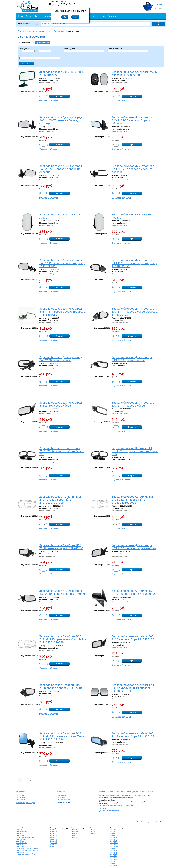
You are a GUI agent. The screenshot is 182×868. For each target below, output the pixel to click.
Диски (28, 16)
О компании (102, 792)
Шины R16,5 (114, 847)
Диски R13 (54, 830)
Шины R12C (114, 832)
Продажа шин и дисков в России (26, 854)
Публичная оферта (105, 808)
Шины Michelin (20, 833)
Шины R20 (114, 858)
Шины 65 (93, 833)
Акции (117, 792)
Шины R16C (114, 848)
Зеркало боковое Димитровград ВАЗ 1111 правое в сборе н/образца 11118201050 (63, 312)
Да (65, 17)
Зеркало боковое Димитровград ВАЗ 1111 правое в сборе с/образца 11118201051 (135, 312)
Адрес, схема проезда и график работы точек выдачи (116, 806)
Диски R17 (54, 837)
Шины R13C (114, 835)
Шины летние (61, 795)
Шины (20, 16)
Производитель (70, 49)
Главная (21, 31)
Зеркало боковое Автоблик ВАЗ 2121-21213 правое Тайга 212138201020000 (133, 500)
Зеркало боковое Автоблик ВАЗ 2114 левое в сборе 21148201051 (134, 735)
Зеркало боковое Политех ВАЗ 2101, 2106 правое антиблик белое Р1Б (135, 451)
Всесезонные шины (63, 799)
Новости (110, 792)
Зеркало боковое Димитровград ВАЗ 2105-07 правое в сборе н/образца (61, 169)
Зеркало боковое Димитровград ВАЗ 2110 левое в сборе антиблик (134, 547)
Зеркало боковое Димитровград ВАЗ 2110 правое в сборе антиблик (62, 592)
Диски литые (20, 795)
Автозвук (112, 16)
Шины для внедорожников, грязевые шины (29, 850)
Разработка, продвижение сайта (148, 822)
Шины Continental (21, 843)
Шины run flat (20, 852)
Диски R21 (54, 845)
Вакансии (143, 792)
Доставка (135, 792)
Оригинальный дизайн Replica (25, 803)
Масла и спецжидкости (45, 16)
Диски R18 (54, 839)
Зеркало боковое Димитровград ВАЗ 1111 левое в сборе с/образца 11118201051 (134, 263)
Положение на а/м (115, 49)
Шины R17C (114, 852)
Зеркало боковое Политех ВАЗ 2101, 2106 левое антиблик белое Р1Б (62, 451)
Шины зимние (62, 797)
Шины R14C (114, 839)
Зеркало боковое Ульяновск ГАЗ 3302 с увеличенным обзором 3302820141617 (133, 688)
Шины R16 (114, 845)
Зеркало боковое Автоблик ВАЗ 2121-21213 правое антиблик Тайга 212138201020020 (63, 639)
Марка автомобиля (27, 56)
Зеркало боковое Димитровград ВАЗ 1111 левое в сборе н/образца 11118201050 (62, 263)
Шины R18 (114, 854)
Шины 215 (75, 835)
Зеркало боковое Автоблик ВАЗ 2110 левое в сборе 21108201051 (134, 638)
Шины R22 (114, 862)
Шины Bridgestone (21, 832)
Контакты (151, 792)
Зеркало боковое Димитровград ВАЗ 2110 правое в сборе (133, 404)
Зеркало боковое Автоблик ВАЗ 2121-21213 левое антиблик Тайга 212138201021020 (62, 736)
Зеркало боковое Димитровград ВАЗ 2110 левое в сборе (61, 404)
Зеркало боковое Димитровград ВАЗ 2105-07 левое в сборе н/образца (61, 120)
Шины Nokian (20, 835)
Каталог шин (61, 792)
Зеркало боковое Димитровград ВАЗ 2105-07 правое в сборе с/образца (133, 169)
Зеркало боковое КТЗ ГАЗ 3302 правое (132, 216)
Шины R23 (114, 863)
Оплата (128, 792)
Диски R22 (54, 847)
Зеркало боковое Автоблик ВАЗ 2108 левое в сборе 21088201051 (61, 547)
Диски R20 (54, 843)
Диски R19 (54, 841)
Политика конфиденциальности (109, 810)
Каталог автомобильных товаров (39, 31)
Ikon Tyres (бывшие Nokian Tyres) (26, 837)
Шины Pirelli (19, 845)
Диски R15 (54, 833)
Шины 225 (75, 837)
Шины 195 (75, 832)
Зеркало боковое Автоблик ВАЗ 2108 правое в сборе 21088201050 (62, 686)
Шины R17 (114, 850)
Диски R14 (54, 832)
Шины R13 (114, 833)
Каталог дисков (20, 792)
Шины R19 (114, 856)
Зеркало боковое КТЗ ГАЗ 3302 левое (60, 216)
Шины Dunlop (20, 847)
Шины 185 (75, 830)
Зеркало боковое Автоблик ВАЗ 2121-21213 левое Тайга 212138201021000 (60, 500)
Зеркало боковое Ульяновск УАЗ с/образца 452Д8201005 (134, 73)
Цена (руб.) (24, 49)
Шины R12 (114, 830)
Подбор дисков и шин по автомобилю (28, 848)
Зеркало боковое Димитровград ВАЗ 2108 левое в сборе (61, 359)
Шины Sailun (20, 841)
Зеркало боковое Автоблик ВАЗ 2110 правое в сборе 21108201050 (135, 592)
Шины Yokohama (21, 839)
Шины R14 (114, 837)
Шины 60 (93, 832)
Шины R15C (114, 843)
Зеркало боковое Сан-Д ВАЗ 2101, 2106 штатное (62, 73)
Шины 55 (93, 830)
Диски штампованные (23, 799)
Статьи (122, 792)
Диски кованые (20, 797)
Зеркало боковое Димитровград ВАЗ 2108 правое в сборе (133, 359)
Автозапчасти (99, 16)
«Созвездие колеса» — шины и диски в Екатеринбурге (126, 795)
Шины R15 (114, 841)
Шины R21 (114, 860)
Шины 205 (75, 833)
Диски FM (19, 830)
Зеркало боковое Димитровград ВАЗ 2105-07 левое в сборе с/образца (133, 120)
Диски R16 (54, 835)
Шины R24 (114, 865)
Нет (75, 17)
